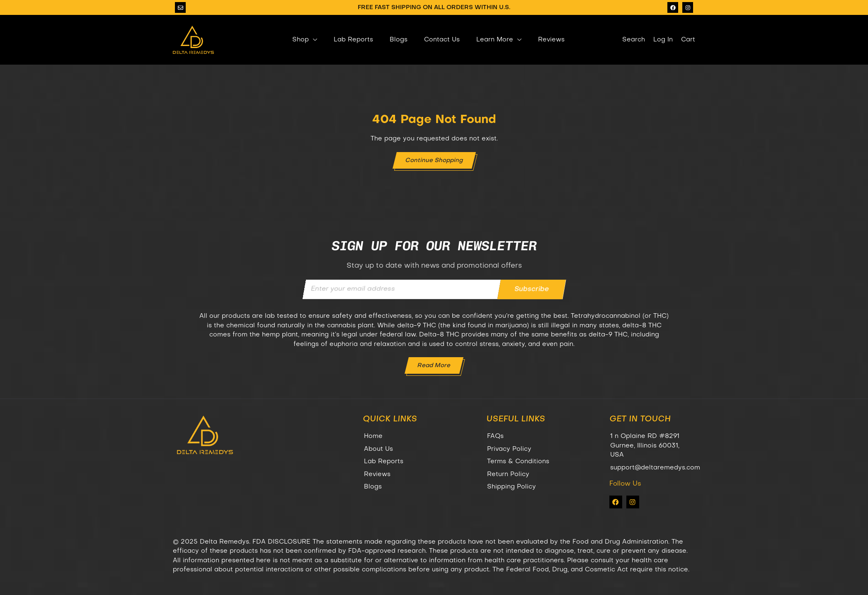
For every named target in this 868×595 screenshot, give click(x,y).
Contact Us (442, 40)
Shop (305, 40)
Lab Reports (353, 40)
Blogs (399, 40)
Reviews (551, 40)
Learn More (499, 40)
